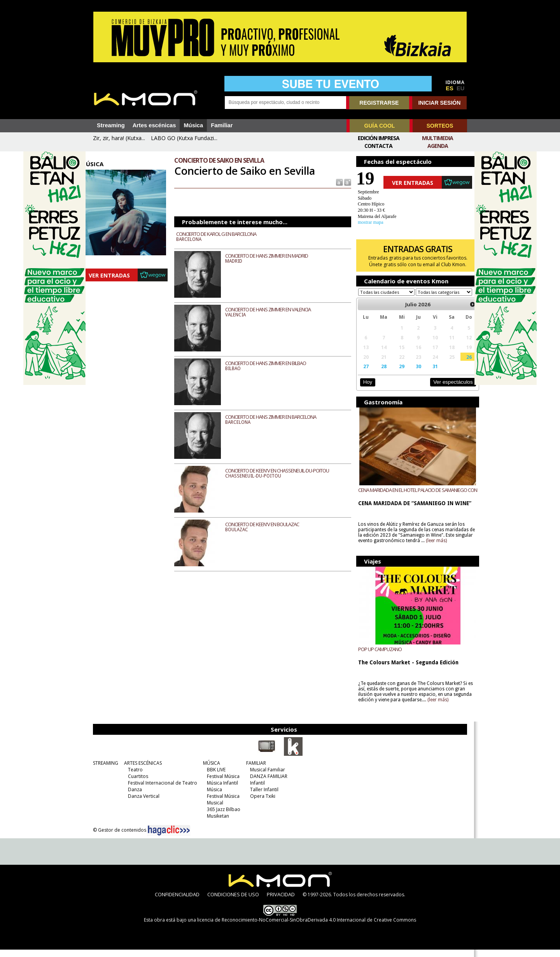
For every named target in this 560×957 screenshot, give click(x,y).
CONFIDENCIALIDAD (177, 902)
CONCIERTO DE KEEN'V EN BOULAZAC (268, 524)
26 (459, 364)
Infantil (255, 790)
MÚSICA (210, 770)
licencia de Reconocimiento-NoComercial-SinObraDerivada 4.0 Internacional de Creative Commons (307, 927)
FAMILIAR (254, 770)
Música (193, 125)
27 (362, 374)
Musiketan (216, 823)
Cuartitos (136, 784)
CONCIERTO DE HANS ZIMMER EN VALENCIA (273, 309)
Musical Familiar (266, 777)
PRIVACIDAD (281, 902)
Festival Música (221, 784)
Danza (133, 797)
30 (411, 374)
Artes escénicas (154, 125)
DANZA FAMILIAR (267, 784)
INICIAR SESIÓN (439, 103)
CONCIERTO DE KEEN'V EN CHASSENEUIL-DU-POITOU (283, 471)
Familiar (222, 125)
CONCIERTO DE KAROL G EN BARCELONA (222, 234)
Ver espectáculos (443, 389)
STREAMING (104, 770)
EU (460, 88)
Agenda (438, 146)
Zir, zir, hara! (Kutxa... (119, 138)
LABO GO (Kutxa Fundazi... (184, 138)
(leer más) (451, 548)
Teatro (133, 777)
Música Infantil (220, 790)
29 (395, 374)
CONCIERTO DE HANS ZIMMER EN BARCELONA (276, 417)
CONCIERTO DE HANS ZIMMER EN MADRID (272, 256)
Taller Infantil (262, 797)
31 (427, 374)
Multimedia (437, 138)
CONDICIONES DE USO (233, 902)
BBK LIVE (214, 777)
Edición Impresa (379, 138)
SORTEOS (440, 126)
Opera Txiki (261, 803)
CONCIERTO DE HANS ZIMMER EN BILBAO (271, 363)
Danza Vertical (142, 803)
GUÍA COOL (380, 126)
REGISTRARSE (379, 103)
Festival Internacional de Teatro (161, 790)
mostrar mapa (367, 222)
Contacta (378, 146)
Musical (213, 810)
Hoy (363, 389)
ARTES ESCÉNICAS (141, 770)
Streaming (111, 125)
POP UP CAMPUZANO (376, 657)
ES (450, 88)
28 (378, 374)
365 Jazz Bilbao (222, 817)
